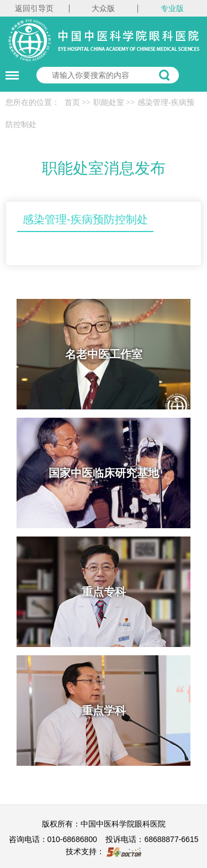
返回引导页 (34, 8)
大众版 (103, 8)
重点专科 (104, 592)
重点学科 (104, 711)
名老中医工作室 (104, 354)
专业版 (172, 8)
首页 (72, 102)
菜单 (9, 70)
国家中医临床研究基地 (104, 473)
